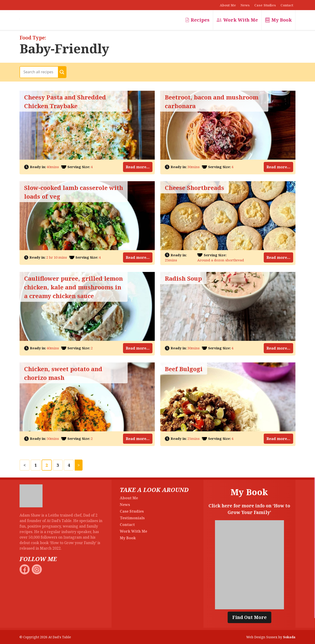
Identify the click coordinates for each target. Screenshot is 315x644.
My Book (282, 20)
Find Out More (249, 617)
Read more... (138, 167)
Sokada (289, 637)
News (245, 5)
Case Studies (265, 5)
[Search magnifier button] (62, 72)
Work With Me (241, 20)
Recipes (200, 20)
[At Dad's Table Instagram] (37, 569)
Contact (287, 5)
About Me (228, 5)
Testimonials (132, 518)
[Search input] (40, 72)
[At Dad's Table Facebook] (25, 569)
